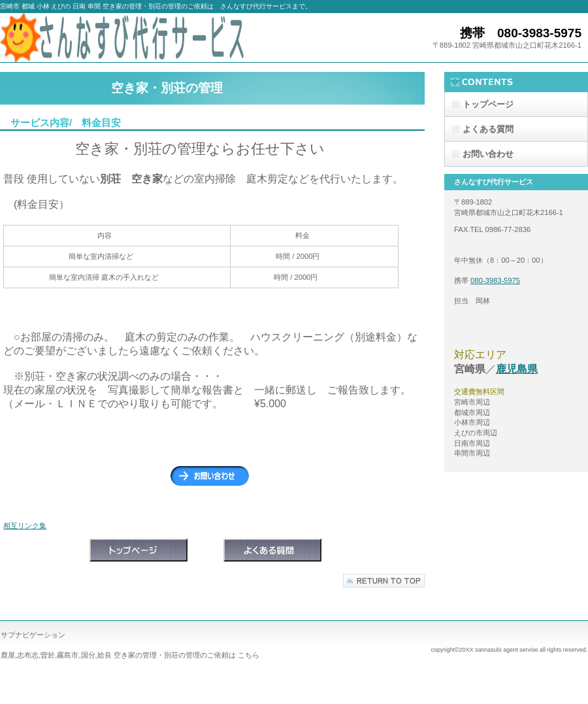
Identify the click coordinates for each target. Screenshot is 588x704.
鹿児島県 (517, 369)
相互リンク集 (25, 526)
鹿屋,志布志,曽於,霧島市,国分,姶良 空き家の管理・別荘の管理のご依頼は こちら (130, 655)
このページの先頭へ (384, 581)
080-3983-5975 (495, 280)
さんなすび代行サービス (131, 38)
